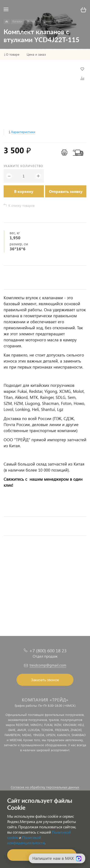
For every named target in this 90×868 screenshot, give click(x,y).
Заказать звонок (45, 680)
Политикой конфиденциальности (26, 840)
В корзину (24, 191)
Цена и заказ (36, 54)
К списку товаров (21, 205)
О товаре (13, 54)
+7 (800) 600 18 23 (48, 651)
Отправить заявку (66, 191)
